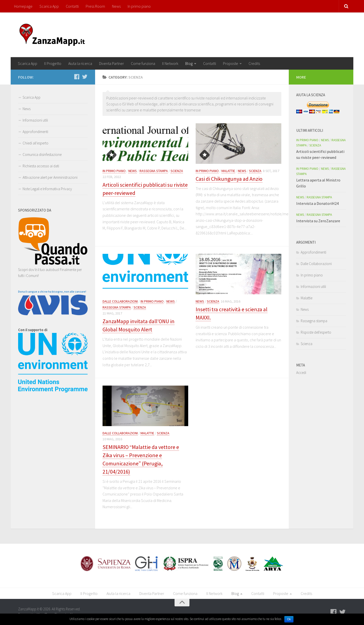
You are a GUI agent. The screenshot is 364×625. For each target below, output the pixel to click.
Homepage (23, 6)
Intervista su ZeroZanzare (318, 221)
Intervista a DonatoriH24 (317, 203)
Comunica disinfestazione (42, 155)
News (116, 6)
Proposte (231, 63)
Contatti (72, 6)
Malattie (228, 171)
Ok (289, 619)
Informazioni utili (35, 120)
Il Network (170, 63)
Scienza (177, 171)
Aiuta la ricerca (80, 63)
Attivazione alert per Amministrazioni (50, 177)
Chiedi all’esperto (36, 143)
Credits (254, 63)
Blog (189, 63)
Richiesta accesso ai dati (41, 166)
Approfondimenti (35, 132)
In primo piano (139, 6)
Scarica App (49, 6)
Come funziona (143, 63)
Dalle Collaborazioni (120, 301)
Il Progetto (53, 63)
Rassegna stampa (154, 171)
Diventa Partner (111, 63)
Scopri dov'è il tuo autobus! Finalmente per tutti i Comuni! (53, 270)
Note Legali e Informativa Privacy (47, 189)
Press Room (95, 6)
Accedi (301, 373)
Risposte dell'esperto (316, 332)
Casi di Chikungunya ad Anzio (229, 179)
